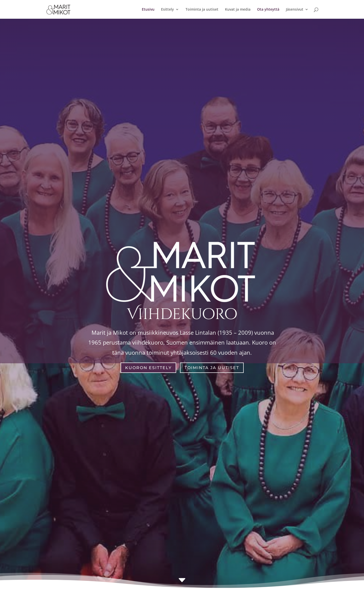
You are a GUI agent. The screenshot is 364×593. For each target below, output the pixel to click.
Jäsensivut (295, 10)
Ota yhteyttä (268, 10)
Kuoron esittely (148, 368)
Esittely (167, 10)
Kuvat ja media (238, 10)
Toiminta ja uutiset (202, 10)
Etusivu (148, 10)
